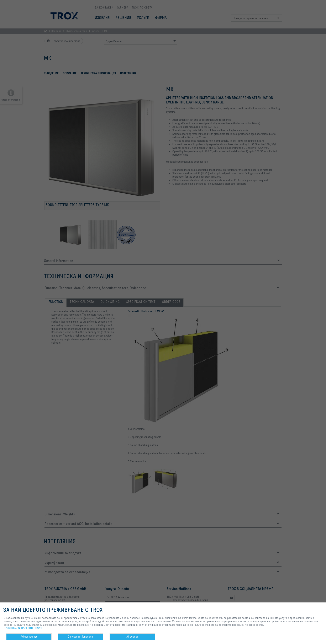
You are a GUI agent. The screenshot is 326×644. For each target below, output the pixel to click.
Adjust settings (29, 637)
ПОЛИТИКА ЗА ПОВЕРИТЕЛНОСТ (23, 628)
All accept (132, 637)
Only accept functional (80, 637)
